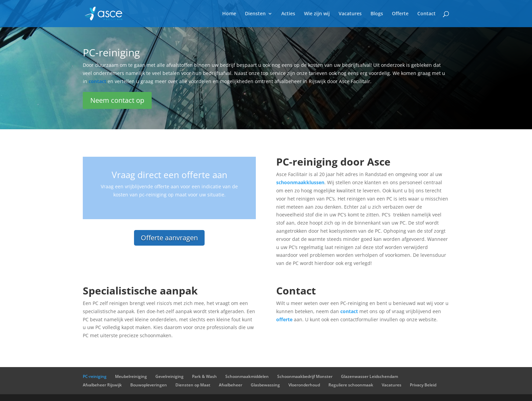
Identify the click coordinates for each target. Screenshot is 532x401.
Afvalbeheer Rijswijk (102, 385)
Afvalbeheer (231, 385)
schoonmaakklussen (300, 182)
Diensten (255, 14)
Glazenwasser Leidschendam (369, 376)
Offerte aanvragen (169, 238)
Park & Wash (204, 376)
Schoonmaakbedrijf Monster (305, 376)
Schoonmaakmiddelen (247, 376)
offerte (284, 319)
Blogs (377, 14)
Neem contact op (117, 100)
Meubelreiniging (131, 376)
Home (229, 14)
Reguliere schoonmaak (351, 385)
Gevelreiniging (169, 376)
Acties (288, 14)
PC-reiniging (95, 376)
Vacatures (350, 14)
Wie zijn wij (317, 14)
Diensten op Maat (193, 385)
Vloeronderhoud (304, 385)
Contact (426, 14)
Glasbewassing (265, 385)
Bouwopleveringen (149, 385)
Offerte (400, 14)
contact (349, 311)
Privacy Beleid (423, 385)
